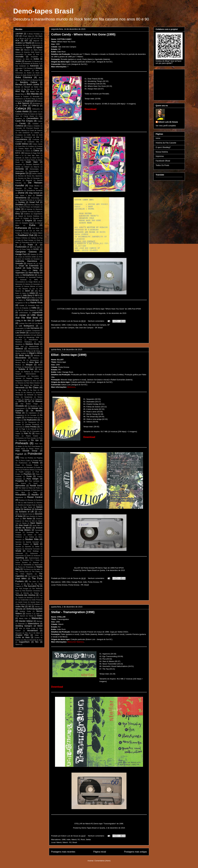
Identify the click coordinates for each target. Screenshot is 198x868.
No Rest (33, 390)
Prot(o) (18, 474)
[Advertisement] (99, 337)
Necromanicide (21, 376)
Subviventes (20, 556)
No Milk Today (21, 390)
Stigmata (18, 549)
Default (27, 167)
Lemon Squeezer (30, 310)
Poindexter (35, 454)
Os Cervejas (32, 415)
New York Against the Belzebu (27, 385)
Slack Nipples (36, 523)
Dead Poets (31, 160)
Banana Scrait (37, 80)
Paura (38, 434)
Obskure (39, 401)
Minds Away (24, 355)
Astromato (34, 66)
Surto (17, 560)
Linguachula (37, 312)
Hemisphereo (28, 275)
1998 (64, 840)
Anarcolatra (19, 54)
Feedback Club (26, 235)
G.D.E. (36, 249)
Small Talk (36, 525)
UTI (17, 600)
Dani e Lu (19, 155)
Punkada (18, 476)
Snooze (39, 528)
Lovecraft (19, 331)
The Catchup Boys (22, 571)
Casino (40, 121)
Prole (37, 472)
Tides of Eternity (22, 593)
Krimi (17, 308)
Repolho (35, 495)
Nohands (30, 395)
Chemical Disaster (33, 128)
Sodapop (18, 535)
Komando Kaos (34, 305)
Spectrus (18, 542)
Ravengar (27, 490)
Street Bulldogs (33, 551)
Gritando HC (31, 264)
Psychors (28, 474)
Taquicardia (38, 565)
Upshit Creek (23, 602)
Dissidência (19, 190)
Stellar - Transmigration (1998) (73, 612)
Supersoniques (34, 558)
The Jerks (32, 582)
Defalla (18, 167)
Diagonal (29, 180)
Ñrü (37, 642)
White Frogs (31, 628)
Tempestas (29, 567)
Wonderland (32, 631)
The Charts (36, 571)
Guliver (18, 268)
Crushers (31, 146)
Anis (38, 54)
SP (108, 325)
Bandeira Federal (29, 82)
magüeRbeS (24, 642)
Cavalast (35, 124)
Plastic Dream (34, 449)
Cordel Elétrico (22, 144)
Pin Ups (35, 440)
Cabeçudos (36, 109)
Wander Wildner (26, 621)
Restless (22, 500)
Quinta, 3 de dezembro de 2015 (112, 570)
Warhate (39, 621)
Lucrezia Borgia (34, 333)
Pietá (41, 438)
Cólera (36, 151)
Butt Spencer (24, 103)
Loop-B (39, 320)
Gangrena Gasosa (26, 252)
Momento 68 (20, 360)
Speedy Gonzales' (33, 542)
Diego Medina (34, 186)
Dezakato (37, 178)
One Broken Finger (29, 404)
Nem (35, 381)
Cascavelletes (33, 118)
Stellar (88, 840)
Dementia (20, 169)
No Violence (28, 392)
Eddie (18, 209)
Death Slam (32, 162)
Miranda (37, 356)
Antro (28, 59)
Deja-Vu (36, 167)
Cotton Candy (72, 325)
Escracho (36, 218)
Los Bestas (38, 323)
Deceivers (19, 164)
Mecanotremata (34, 349)
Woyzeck (18, 633)
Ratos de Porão (34, 488)
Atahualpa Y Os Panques (24, 68)
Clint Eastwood (24, 133)
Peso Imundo (31, 438)
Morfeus (18, 365)
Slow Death (24, 525)
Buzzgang (36, 103)
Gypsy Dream (21, 270)
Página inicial (100, 852)
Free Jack (36, 247)
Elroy (18, 214)
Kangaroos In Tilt (21, 303)
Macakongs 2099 (33, 337)
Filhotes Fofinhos (21, 238)
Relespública (21, 495)
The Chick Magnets (24, 574)
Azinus (18, 75)
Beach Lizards (33, 84)
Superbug (20, 558)
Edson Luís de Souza (168, 122)
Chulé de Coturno (36, 130)
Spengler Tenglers (22, 544)
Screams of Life (26, 512)
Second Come (27, 514)
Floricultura (26, 242)
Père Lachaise (34, 481)
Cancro (33, 114)
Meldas (28, 351)
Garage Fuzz (21, 254)
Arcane (18, 64)
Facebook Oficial (163, 161)
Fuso (17, 249)
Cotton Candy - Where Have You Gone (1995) (83, 34)
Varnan (37, 607)
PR (101, 582)
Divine (21, 193)
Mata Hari (19, 346)
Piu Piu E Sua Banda (33, 446)
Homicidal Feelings (36, 277)
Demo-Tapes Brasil (88, 313)
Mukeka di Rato (26, 369)
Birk (38, 89)
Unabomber (25, 600)
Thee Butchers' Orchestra (31, 591)
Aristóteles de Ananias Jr (32, 64)
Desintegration (34, 171)
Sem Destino (31, 516)
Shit (33, 521)
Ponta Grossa (93, 582)
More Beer (34, 362)
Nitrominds (20, 388)
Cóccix (28, 151)
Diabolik (18, 180)
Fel (39, 235)
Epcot (17, 218)
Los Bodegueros (26, 326)
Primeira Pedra (32, 465)
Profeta (40, 470)
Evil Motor (36, 228)
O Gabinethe (38, 399)
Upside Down (35, 602)
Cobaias (37, 133)
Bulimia (40, 101)
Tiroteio (36, 593)
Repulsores (19, 497)
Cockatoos (19, 135)
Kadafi (40, 298)
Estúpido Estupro (28, 223)
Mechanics (19, 351)
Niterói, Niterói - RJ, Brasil (67, 842)
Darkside (18, 158)
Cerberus (19, 126)
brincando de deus (36, 640)
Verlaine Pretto (25, 611)
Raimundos (20, 486)
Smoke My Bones (23, 528)
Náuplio (27, 399)
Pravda (35, 463)
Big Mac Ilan (29, 89)
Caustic (23, 123)
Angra (30, 54)
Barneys (19, 84)
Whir (21, 628)
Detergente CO (22, 173)
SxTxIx (18, 565)
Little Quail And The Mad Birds (29, 316)
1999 (64, 582)
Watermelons (34, 624)
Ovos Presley (31, 427)
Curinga (40, 146)
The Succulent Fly (32, 586)
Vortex (40, 616)
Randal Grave (36, 486)
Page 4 (24, 429)
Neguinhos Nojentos (22, 381)
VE (30, 606)
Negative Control (33, 378)
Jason (27, 291)
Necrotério (35, 376)
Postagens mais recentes (63, 852)
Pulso (38, 474)
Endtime (27, 214)
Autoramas (19, 73)
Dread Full (34, 202)
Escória (18, 221)
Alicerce (27, 50)
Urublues (37, 604)
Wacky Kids (23, 618)
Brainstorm (19, 99)
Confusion (19, 142)
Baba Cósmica (24, 77)
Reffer (35, 493)
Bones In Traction (22, 97)
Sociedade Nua (33, 532)
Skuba (24, 523)
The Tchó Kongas (22, 589)
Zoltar (37, 635)
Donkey (22, 202)
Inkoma (28, 284)
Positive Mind (38, 461)
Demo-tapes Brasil (43, 11)
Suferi (29, 556)
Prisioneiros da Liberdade (24, 467)
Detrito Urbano (37, 174)
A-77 (29, 38)
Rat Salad (22, 488)
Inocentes (37, 284)
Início (158, 138)
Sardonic (27, 509)
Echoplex (37, 207)
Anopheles (34, 57)
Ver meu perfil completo (166, 126)
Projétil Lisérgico (25, 472)
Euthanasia (21, 228)
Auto (37, 70)
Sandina (21, 505)
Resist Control (35, 497)
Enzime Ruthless (33, 216)
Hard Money (34, 273)
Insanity (18, 286)
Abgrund (36, 41)
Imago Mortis (33, 282)
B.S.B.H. (37, 75)
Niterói (74, 840)
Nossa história (162, 152)
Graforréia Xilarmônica (26, 261)
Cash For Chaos (24, 121)
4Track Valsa (27, 36)
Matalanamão (34, 346)
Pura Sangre (32, 479)
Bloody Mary (20, 94)
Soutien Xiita (32, 539)
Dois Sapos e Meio (23, 195)
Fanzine (26, 233)
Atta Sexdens (25, 70)
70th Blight (39, 36)
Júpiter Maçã (21, 298)
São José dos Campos (97, 325)
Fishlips (33, 238)
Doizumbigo (35, 198)
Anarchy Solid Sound (32, 52)
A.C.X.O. (37, 38)
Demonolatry (34, 169)
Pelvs (17, 436)
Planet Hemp (20, 449)
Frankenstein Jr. (22, 247)
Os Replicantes (30, 420)
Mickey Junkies (21, 353)
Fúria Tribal (26, 249)
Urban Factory (20, 604)
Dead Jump (19, 160)
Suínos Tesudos (22, 562)
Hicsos (40, 275)
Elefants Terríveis (28, 212)
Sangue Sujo (31, 505)
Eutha (32, 225)
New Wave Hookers (33, 383)
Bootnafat (36, 97)
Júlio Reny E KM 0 (31, 295)
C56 (17, 106)
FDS (38, 231)
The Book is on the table (32, 569)
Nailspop (27, 372)
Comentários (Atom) (102, 861)
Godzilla (27, 259)
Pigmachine (23, 440)
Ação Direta (27, 75)
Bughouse (29, 101)
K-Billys (33, 298)
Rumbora (39, 500)
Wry (27, 633)
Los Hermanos (33, 328)
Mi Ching (37, 351)
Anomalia (19, 57)
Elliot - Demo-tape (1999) (69, 355)
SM (19, 503)
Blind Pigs (20, 91)
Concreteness (21, 139)
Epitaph (26, 218)
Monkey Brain (20, 362)
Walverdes (37, 618)
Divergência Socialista (35, 190)
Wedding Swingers (24, 626)
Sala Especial (28, 503)
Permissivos (20, 438)
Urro (30, 604)
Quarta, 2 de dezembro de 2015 (112, 828)
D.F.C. (18, 153)
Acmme (37, 43)
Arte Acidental (21, 66)
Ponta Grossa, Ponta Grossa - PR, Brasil (73, 585)
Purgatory (20, 481)
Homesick (22, 277)
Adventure (19, 47)
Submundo (19, 553)
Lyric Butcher (38, 335)
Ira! (34, 289)
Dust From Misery (33, 205)
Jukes (24, 293)
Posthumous (23, 463)
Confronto (36, 139)
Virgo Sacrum (20, 616)
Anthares (18, 59)
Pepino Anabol (32, 436)
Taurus (20, 567)
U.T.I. (38, 598)
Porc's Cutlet (26, 461)
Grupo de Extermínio (29, 266)
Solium (30, 535)
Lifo (41, 310)
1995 (64, 325)
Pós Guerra (21, 483)
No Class (34, 387)
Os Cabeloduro (31, 413)
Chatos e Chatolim (33, 126)
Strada (18, 551)
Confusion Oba (33, 142)
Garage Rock (77, 582)
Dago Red (37, 153)
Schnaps (39, 509)
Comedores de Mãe (32, 137)
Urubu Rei (20, 606)
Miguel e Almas (36, 353)
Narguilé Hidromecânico (26, 374)
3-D (17, 36)
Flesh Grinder (29, 240)
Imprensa (160, 156)
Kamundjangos (33, 300)
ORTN (21, 401)
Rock (85, 325)
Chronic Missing (21, 130)
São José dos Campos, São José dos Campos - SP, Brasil (79, 328)
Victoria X (29, 614)
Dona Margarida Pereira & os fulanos (29, 200)
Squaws (18, 546)
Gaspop (33, 254)
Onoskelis (20, 406)
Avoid (38, 73)
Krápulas (25, 308)
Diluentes (19, 188)
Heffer (17, 275)
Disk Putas (33, 188)
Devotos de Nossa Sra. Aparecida (30, 176)
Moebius (36, 358)
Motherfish (28, 367)
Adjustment (36, 45)
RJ (79, 840)
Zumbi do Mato (23, 637)
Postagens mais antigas (135, 852)
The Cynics (32, 576)
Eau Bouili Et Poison (23, 207)
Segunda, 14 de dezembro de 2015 (112, 313)
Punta (29, 476)
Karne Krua (36, 302)
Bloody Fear (35, 91)
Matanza (19, 349)
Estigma (29, 220)
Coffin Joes (31, 135)
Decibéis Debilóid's (33, 164)
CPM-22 (35, 106)
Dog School (34, 193)
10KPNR (19, 34)
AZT (26, 40)
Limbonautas (23, 313)
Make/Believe (33, 340)
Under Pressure (37, 600)
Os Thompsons (30, 422)
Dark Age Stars (33, 155)
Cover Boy (21, 146)
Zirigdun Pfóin (22, 635)
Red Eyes (37, 490)
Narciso (37, 372)
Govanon (37, 259)
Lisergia (22, 315)
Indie (80, 325)
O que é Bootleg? (163, 147)
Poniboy (30, 458)
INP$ (36, 280)
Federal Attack (37, 233)
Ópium (18, 644)
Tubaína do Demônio (25, 598)
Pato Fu (28, 433)
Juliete (32, 293)
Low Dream (20, 333)
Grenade (19, 263)
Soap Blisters (25, 530)
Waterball (21, 624)
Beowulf (27, 87)
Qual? (35, 483)
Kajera (20, 300)
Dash (27, 158)
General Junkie (30, 257)
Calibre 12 (36, 112)
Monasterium (34, 360)
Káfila (34, 308)
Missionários (21, 358)
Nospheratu (28, 397)
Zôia (25, 640)
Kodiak (22, 305)
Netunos (21, 383)
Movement (39, 367)
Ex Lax (29, 231)
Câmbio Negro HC (25, 149)
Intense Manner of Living (33, 286)
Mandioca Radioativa (24, 342)
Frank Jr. (33, 245)
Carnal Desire (29, 116)
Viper (38, 614)
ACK (17, 40)
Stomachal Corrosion (32, 549)
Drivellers (19, 205)
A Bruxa (21, 38)
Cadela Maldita (22, 111)
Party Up (26, 431)
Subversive (34, 553)
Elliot (68, 582)
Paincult (33, 429)
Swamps (36, 562)
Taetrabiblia (27, 565)
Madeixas (19, 340)
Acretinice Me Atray (22, 45)
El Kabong (28, 209)
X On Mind (36, 633)
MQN (20, 337)
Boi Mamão (33, 94)
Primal (18, 465)
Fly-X (34, 242)
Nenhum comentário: (96, 321)
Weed (40, 626)
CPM (25, 106)
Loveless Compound (33, 331)
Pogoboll (19, 454)
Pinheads (22, 443)
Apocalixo (28, 61)
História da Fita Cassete (166, 143)
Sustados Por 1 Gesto (31, 560)
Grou (41, 264)
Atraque (39, 68)
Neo (41, 381)
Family (18, 233)
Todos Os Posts (162, 165)
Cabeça (21, 108)
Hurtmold (23, 280)
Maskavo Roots (32, 344)
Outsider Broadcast (32, 424)
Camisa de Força (21, 114)
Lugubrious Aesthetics (23, 335)
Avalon (29, 73)
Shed (27, 521)
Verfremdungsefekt (34, 609)
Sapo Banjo (28, 507)
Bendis (18, 87)
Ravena (18, 490)
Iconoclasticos (20, 282)
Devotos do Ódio (24, 178)
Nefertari (18, 378)
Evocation (19, 231)
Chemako (19, 128)
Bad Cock (26, 80)
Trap (41, 595)
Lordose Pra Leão (25, 323)
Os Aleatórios (32, 406)
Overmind (19, 427)
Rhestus (30, 500)
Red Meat (20, 493)
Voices (31, 616)
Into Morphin (23, 289)
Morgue (29, 365)
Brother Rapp (31, 99)
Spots (36, 544)
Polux (22, 458)
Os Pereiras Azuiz (31, 418)
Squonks (28, 546)
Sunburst (37, 556)
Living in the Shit (23, 321)
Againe (29, 47)
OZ (29, 401)
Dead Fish (36, 158)
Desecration (20, 171)
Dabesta (27, 153)
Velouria (19, 609)
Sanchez (39, 503)
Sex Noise (27, 518)
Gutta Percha (33, 268)
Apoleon (37, 61)
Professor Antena (29, 470)
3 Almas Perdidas (33, 34)
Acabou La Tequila (23, 43)
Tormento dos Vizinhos (25, 595)
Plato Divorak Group (26, 451)
